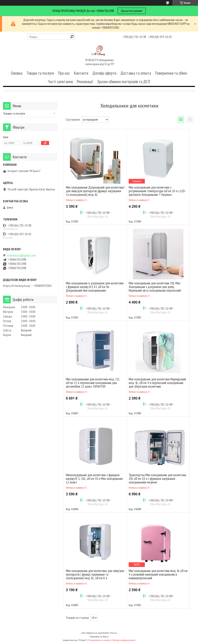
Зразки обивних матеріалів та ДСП (124, 82)
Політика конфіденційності (124, 640)
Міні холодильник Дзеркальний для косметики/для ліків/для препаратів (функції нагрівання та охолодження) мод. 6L (95, 191)
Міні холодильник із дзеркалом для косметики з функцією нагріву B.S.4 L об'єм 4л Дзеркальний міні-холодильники (95, 287)
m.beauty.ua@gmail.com (21, 255)
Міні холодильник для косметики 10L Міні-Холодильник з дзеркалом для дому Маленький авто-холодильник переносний (155, 287)
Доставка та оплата (136, 73)
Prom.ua (113, 633)
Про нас (64, 73)
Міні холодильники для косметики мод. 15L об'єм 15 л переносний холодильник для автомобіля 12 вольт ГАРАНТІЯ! (93, 383)
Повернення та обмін (171, 73)
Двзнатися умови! (132, 11)
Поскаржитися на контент (99, 640)
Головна (17, 73)
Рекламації (85, 82)
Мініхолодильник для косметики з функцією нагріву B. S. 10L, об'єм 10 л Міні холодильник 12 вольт (94, 479)
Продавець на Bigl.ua (99, 636)
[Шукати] (72, 37)
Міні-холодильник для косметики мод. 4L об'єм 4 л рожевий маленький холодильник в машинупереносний (158, 574)
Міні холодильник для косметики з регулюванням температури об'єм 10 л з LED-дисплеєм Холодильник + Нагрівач (157, 191)
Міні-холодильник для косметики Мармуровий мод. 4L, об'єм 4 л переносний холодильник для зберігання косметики (157, 383)
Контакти (81, 73)
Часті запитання (60, 82)
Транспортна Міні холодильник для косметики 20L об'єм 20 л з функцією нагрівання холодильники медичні (157, 479)
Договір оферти (104, 73)
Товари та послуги (40, 73)
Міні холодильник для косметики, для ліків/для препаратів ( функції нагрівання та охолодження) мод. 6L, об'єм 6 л (95, 574)
